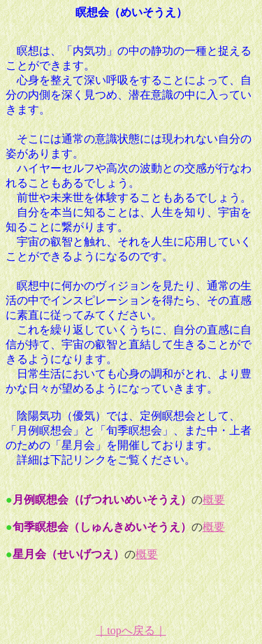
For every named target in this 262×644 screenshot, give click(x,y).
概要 (214, 500)
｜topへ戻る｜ (131, 630)
